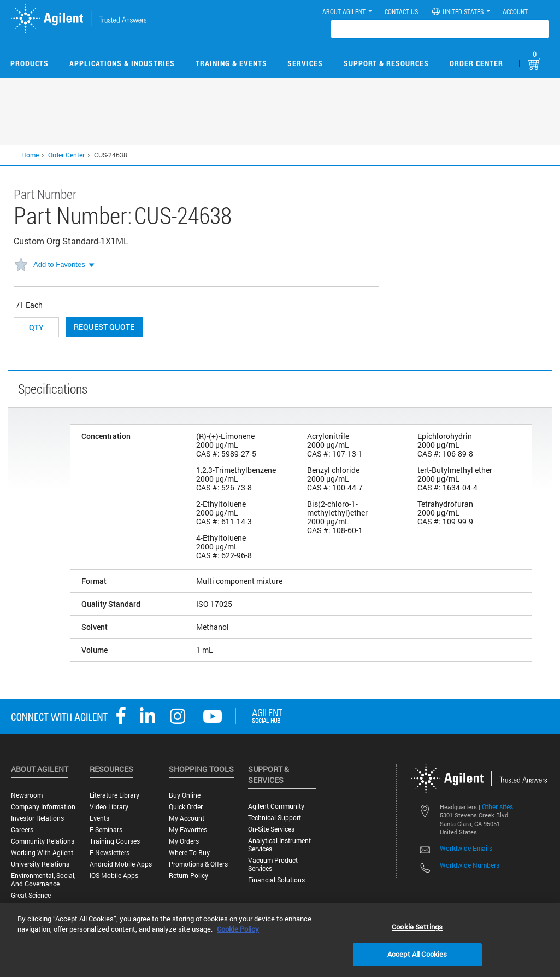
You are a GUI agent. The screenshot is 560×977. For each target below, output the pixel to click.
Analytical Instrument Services (279, 845)
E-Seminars (106, 830)
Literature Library (114, 795)
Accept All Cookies (417, 954)
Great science (31, 895)
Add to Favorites (59, 264)
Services (305, 63)
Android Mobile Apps (121, 864)
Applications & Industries (122, 63)
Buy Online (185, 795)
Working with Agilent (42, 853)
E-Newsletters (110, 853)
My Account (187, 818)
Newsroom (27, 795)
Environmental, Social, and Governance (43, 880)
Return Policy (188, 876)
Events (99, 818)
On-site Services (271, 829)
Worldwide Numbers (470, 865)
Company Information (43, 807)
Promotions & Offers (198, 864)
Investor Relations (37, 818)
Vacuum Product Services (273, 864)
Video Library (109, 807)
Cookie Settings (417, 927)
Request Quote (104, 327)
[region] (280, 940)
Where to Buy (189, 853)
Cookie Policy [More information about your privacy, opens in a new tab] (238, 929)
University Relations (40, 864)
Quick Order (186, 807)
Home (30, 155)
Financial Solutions (276, 880)
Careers (22, 830)
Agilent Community (276, 806)
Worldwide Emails (466, 848)
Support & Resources (386, 63)
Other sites (497, 806)
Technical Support (275, 818)
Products (30, 63)
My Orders (184, 841)
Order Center (476, 63)
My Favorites (188, 830)
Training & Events (231, 63)
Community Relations (43, 841)
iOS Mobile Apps (114, 876)
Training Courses (115, 841)
